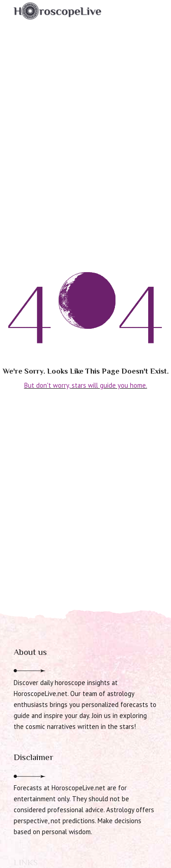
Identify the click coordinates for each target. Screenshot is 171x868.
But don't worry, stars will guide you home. (86, 385)
